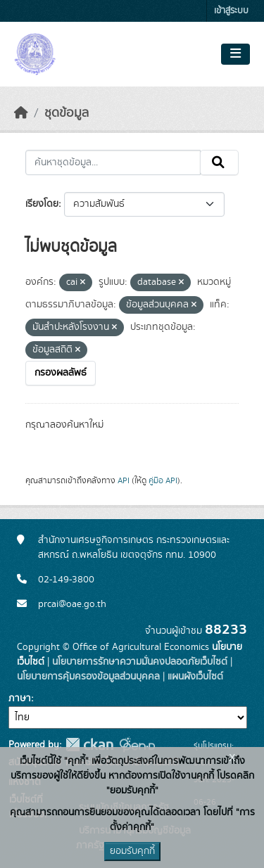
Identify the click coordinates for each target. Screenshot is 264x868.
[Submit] (219, 162)
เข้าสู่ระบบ (231, 11)
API (124, 480)
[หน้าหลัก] (21, 113)
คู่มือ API (163, 480)
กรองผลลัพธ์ (61, 373)
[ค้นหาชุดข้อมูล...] (113, 162)
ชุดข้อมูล (67, 113)
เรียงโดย (42, 204)
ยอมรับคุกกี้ (132, 851)
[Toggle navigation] (235, 54)
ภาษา (20, 698)
